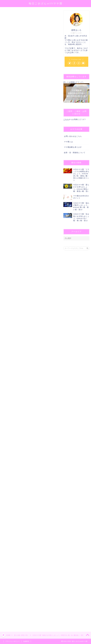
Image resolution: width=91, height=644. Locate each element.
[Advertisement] (30, 544)
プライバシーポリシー (13, 641)
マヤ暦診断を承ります (73, 147)
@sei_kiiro (38, 40)
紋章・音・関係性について (75, 153)
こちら (66, 119)
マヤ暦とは (68, 142)
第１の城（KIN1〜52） (9, 14)
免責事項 (26, 641)
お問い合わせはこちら (73, 136)
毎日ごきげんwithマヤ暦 (46, 3)
